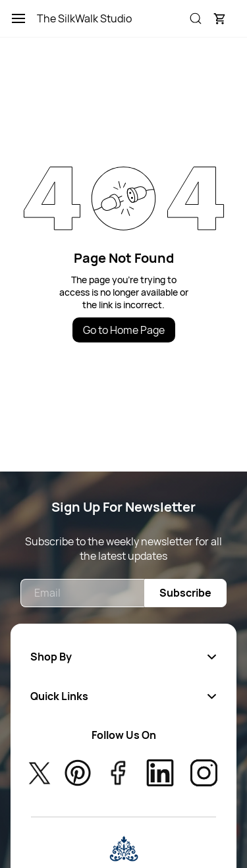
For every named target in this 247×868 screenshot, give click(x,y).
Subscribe (185, 593)
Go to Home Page (124, 330)
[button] (219, 18)
